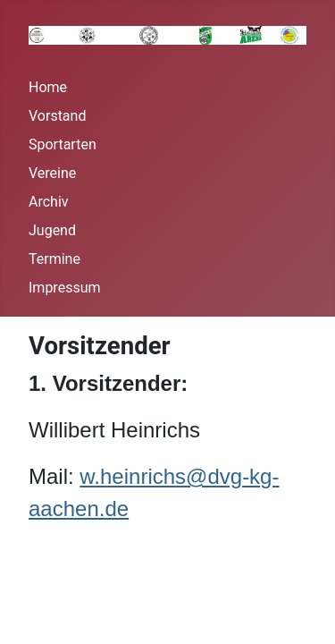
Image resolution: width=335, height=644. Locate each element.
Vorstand (57, 116)
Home (48, 87)
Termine (54, 259)
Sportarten (63, 144)
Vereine (52, 173)
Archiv (49, 202)
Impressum (65, 288)
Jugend (52, 230)
